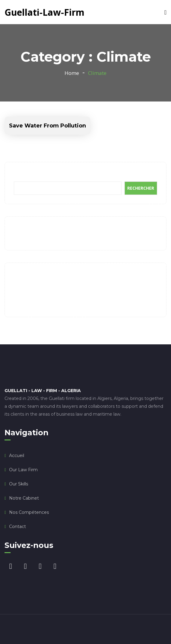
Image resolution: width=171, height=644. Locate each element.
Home (72, 73)
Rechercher (26, 175)
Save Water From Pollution (47, 126)
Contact (17, 526)
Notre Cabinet (24, 498)
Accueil (17, 456)
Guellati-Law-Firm (44, 12)
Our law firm (23, 470)
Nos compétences (29, 512)
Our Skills (19, 484)
